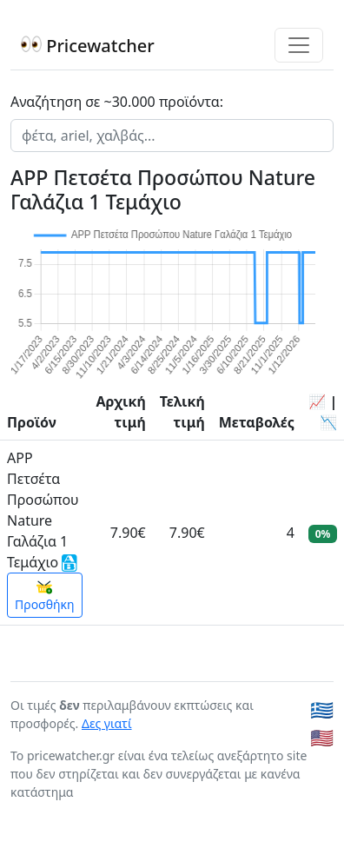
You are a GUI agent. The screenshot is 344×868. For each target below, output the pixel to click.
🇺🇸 (322, 737)
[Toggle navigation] (299, 45)
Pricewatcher (88, 46)
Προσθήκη (45, 596)
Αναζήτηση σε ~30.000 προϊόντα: (117, 102)
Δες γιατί (107, 723)
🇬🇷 (322, 709)
